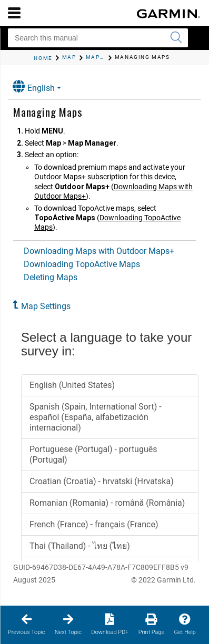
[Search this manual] (98, 38)
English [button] (34, 86)
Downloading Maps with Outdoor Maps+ (99, 251)
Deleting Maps (51, 277)
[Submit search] (176, 38)
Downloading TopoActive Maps (82, 264)
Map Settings (46, 306)
